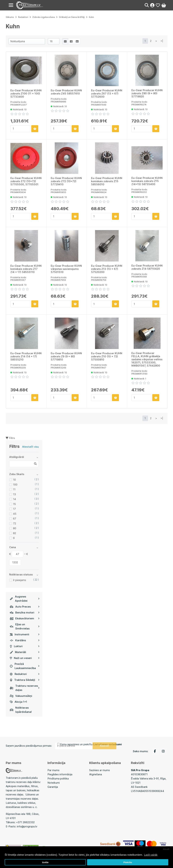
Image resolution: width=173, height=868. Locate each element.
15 (14, 504)
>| (162, 41)
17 (14, 509)
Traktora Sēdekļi (25, 680)
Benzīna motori (25, 612)
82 (15, 533)
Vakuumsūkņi (21, 696)
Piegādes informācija (60, 774)
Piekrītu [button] (128, 862)
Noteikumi (54, 783)
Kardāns (25, 640)
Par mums (53, 770)
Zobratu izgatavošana (44, 17)
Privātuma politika (58, 778)
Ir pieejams (20, 580)
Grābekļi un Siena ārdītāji (72, 17)
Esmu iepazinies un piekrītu (91, 744)
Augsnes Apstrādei (25, 599)
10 (14, 480)
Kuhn (91, 17)
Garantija (53, 787)
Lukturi (25, 646)
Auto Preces (25, 607)
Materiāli (25, 652)
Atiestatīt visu (30, 447)
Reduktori (25, 674)
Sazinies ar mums (100, 770)
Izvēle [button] (45, 862)
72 (15, 523)
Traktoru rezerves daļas (25, 688)
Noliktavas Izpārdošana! (21, 710)
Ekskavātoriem (25, 618)
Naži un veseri (25, 658)
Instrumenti (25, 634)
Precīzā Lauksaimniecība (25, 666)
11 (14, 489)
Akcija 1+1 (19, 702)
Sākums (10, 17)
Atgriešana (96, 774)
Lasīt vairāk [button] (151, 855)
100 (15, 485)
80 (15, 528)
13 (14, 494)
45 (15, 514)
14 (15, 499)
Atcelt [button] (166, 849)
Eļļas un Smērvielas (25, 626)
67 (15, 519)
